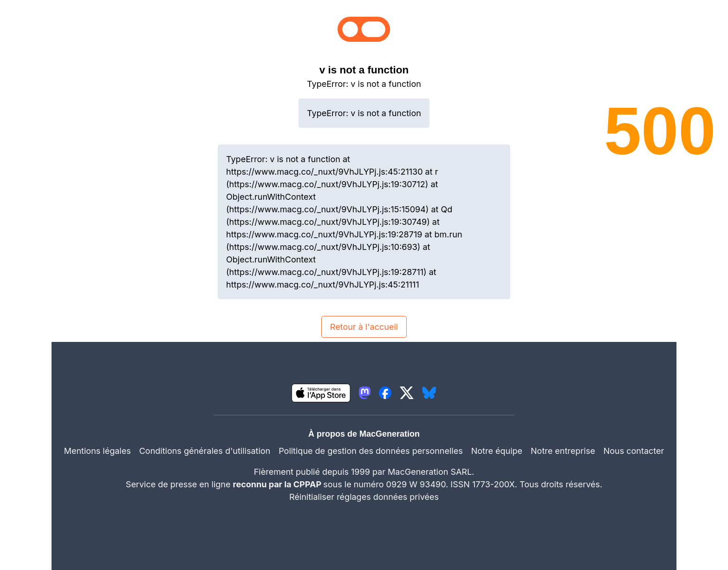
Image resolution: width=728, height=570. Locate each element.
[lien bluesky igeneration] (429, 393)
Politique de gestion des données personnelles (371, 451)
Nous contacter (634, 451)
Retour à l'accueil (364, 327)
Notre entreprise (563, 451)
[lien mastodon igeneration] (365, 393)
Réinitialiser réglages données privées (364, 497)
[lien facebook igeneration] (385, 393)
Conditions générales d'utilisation (205, 451)
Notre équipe (497, 451)
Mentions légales (97, 451)
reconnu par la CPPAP (278, 484)
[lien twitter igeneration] (407, 393)
